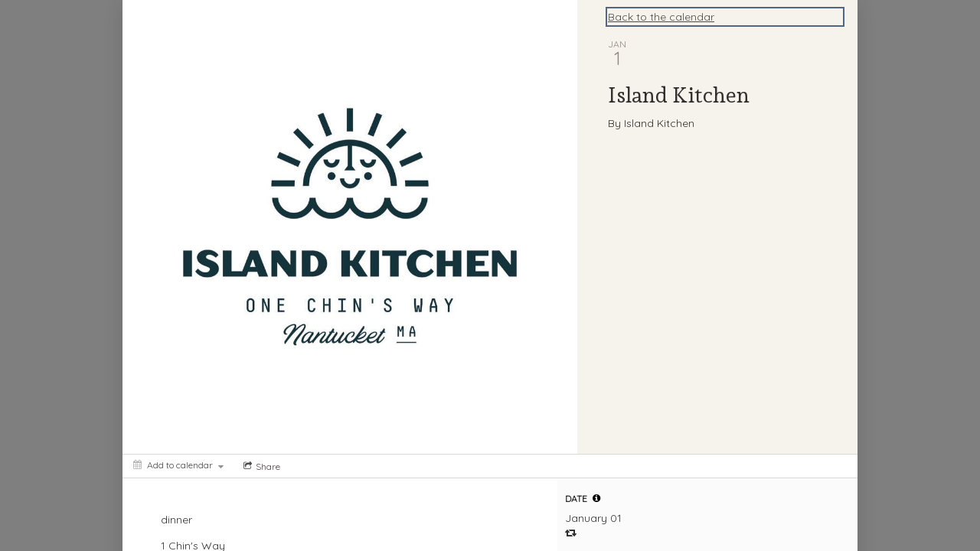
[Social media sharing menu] (260, 466)
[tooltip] (596, 498)
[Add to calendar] (178, 465)
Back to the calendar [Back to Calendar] (661, 17)
